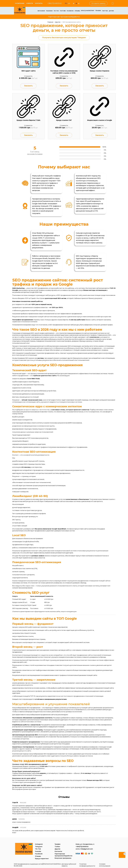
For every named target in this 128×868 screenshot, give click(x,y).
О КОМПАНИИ (20, 3)
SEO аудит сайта (28, 71)
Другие (111, 11)
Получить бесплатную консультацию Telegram (64, 38)
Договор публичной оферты (69, 865)
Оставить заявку (98, 3)
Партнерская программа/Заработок (64, 17)
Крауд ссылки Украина (100, 71)
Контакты (39, 3)
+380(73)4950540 (54, 3)
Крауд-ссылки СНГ (64, 120)
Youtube (63, 11)
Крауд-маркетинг (88, 11)
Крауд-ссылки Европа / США (28, 120)
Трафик (98, 11)
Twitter (105, 11)
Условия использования (105, 865)
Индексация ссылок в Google (100, 120)
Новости (30, 3)
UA (69, 3)
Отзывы (77, 11)
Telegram (49, 11)
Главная (50, 22)
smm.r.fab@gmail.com (84, 849)
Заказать (28, 86)
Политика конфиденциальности (87, 865)
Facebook (70, 11)
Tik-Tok (56, 11)
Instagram (41, 11)
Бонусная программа (63, 858)
